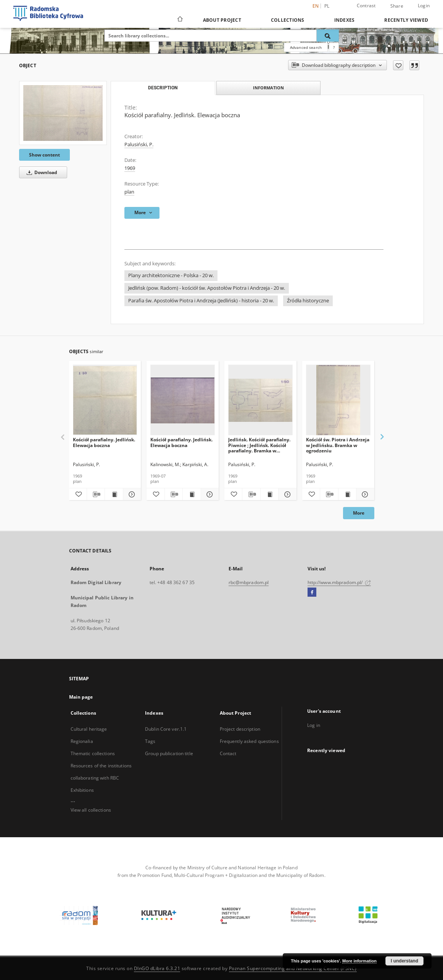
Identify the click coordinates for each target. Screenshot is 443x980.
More (359, 513)
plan (129, 192)
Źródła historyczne (308, 301)
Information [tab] (268, 88)
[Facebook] (312, 593)
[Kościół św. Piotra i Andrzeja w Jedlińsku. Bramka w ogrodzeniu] (338, 400)
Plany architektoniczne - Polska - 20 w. (171, 275)
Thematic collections (93, 753)
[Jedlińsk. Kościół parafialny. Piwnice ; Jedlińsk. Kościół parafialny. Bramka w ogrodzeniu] (260, 400)
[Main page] (180, 20)
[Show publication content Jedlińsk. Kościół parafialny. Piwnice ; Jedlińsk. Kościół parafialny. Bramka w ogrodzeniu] (269, 494)
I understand (404, 961)
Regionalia (82, 741)
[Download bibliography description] (96, 494)
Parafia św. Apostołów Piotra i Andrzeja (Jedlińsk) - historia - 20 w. (201, 301)
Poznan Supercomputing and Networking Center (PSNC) (293, 968)
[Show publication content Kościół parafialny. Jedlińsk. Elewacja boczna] (114, 494)
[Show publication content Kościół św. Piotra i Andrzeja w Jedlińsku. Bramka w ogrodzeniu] (347, 494)
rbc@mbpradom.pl (249, 582)
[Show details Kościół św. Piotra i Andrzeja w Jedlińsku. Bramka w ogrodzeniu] (364, 494)
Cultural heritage (89, 729)
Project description (240, 729)
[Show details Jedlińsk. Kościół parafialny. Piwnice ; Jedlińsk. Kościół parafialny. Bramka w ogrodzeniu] (286, 494)
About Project (222, 20)
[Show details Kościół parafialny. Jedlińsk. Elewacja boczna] (131, 494)
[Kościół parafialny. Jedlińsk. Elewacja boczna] (63, 113)
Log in (314, 725)
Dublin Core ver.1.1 (166, 729)
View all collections (91, 810)
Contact (228, 753)
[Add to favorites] (398, 65)
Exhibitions (82, 790)
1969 (130, 168)
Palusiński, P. (139, 144)
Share (397, 6)
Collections (288, 20)
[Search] (328, 36)
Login (424, 6)
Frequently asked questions (249, 741)
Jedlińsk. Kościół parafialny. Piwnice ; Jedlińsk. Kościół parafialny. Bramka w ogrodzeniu (259, 445)
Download (41, 172)
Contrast (366, 6)
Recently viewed (406, 20)
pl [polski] (327, 6)
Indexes (345, 20)
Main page (81, 697)
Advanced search (306, 47)
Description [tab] (163, 88)
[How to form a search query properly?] (334, 47)
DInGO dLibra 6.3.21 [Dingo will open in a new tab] (157, 968)
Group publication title (169, 753)
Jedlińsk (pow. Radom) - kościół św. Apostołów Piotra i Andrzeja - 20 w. (207, 288)
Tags (150, 741)
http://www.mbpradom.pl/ (339, 582)
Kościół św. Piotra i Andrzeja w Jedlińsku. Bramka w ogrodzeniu (338, 445)
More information (359, 961)
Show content (44, 155)
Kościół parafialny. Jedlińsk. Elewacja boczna (104, 442)
